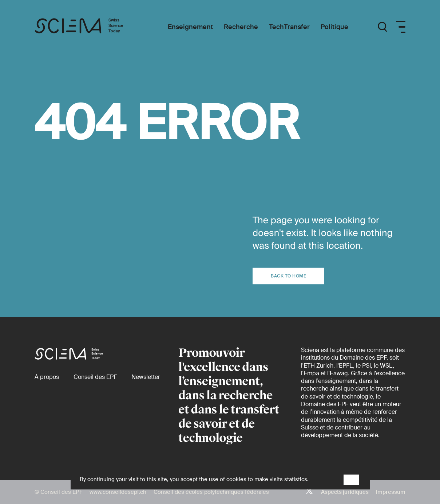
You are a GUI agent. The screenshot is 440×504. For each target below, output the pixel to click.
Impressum (391, 492)
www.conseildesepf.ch (118, 492)
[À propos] (47, 377)
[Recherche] (241, 27)
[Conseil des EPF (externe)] (95, 377)
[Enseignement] (190, 27)
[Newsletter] (146, 377)
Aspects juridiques (345, 492)
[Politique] (334, 27)
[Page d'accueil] (86, 27)
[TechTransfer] (289, 27)
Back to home (288, 276)
